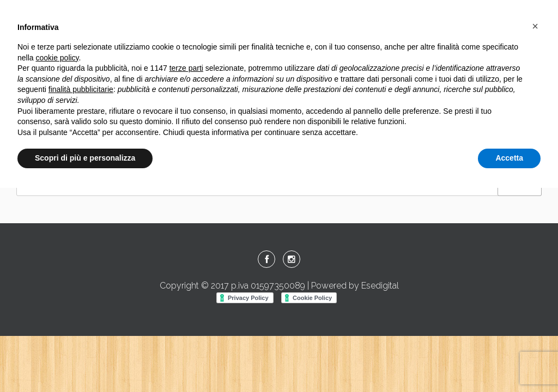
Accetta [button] (509, 158)
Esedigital (380, 286)
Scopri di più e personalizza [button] (85, 158)
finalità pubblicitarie (81, 89)
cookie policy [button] (57, 58)
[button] (535, 26)
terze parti (186, 68)
